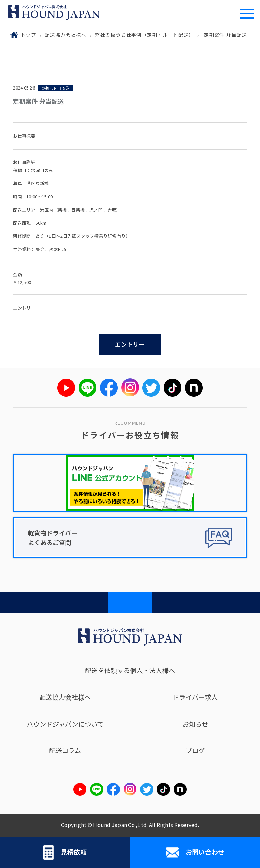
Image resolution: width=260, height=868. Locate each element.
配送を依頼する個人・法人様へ (130, 670)
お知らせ (195, 724)
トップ (28, 35)
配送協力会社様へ (66, 35)
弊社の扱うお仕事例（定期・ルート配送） (144, 35)
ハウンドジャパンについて (65, 724)
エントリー (130, 344)
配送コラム (65, 750)
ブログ (195, 750)
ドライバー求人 (195, 697)
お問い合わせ (195, 852)
